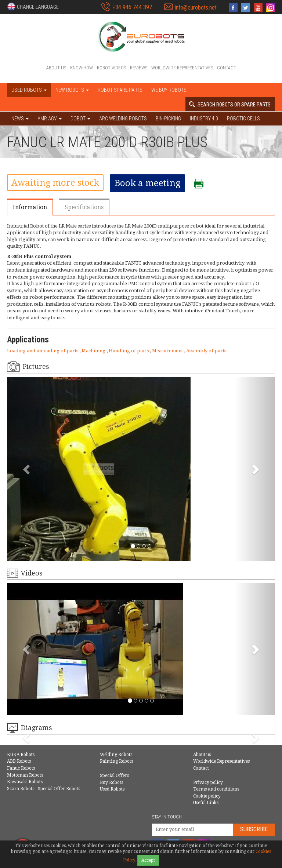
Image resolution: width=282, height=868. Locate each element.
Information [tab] (30, 207)
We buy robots (169, 90)
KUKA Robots (21, 755)
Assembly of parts (206, 351)
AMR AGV (50, 119)
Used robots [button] (29, 90)
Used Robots (112, 789)
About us (56, 68)
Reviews (139, 68)
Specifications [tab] (84, 207)
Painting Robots (116, 761)
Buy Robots (111, 782)
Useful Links (206, 803)
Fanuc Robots (21, 768)
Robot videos (111, 68)
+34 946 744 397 (132, 7)
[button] (33, 7)
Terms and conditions (216, 789)
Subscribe (254, 829)
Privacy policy (208, 782)
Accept (148, 860)
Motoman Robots (25, 775)
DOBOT (80, 119)
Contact (227, 68)
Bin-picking (168, 119)
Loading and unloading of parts (43, 351)
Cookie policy (207, 796)
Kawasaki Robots (25, 782)
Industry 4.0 (204, 119)
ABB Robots (19, 761)
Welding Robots (116, 755)
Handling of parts (129, 351)
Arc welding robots (123, 119)
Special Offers (114, 776)
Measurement (168, 351)
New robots (72, 90)
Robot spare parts (120, 90)
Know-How (82, 68)
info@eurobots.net (196, 8)
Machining (94, 351)
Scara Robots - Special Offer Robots (44, 789)
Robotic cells (243, 119)
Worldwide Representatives (182, 68)
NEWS (20, 119)
